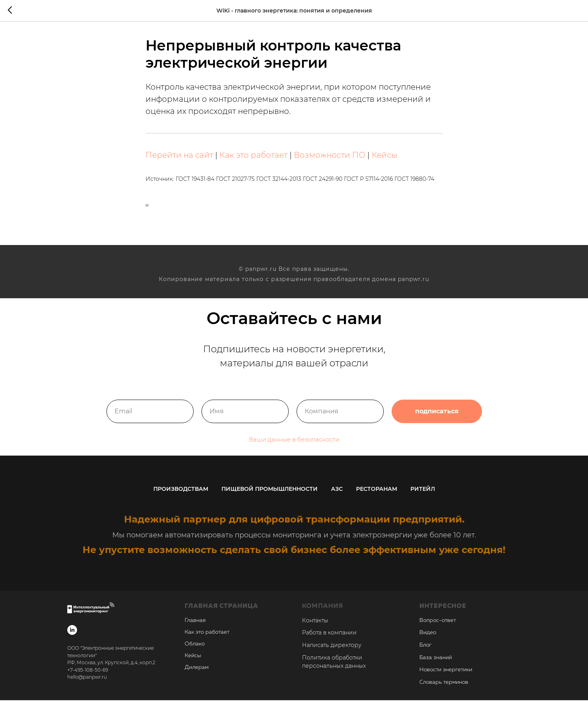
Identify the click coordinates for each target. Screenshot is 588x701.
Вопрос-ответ (438, 621)
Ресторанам (377, 490)
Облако (195, 645)
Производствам (181, 490)
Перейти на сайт (179, 156)
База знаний (436, 658)
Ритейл (423, 490)
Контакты (315, 621)
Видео (428, 634)
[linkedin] (72, 631)
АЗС (337, 490)
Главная (195, 621)
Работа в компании (329, 634)
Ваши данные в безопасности (294, 444)
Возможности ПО (330, 156)
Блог (425, 646)
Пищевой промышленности (270, 490)
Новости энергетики (446, 671)
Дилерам (197, 668)
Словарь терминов (444, 683)
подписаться (437, 416)
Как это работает (254, 156)
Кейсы (384, 156)
